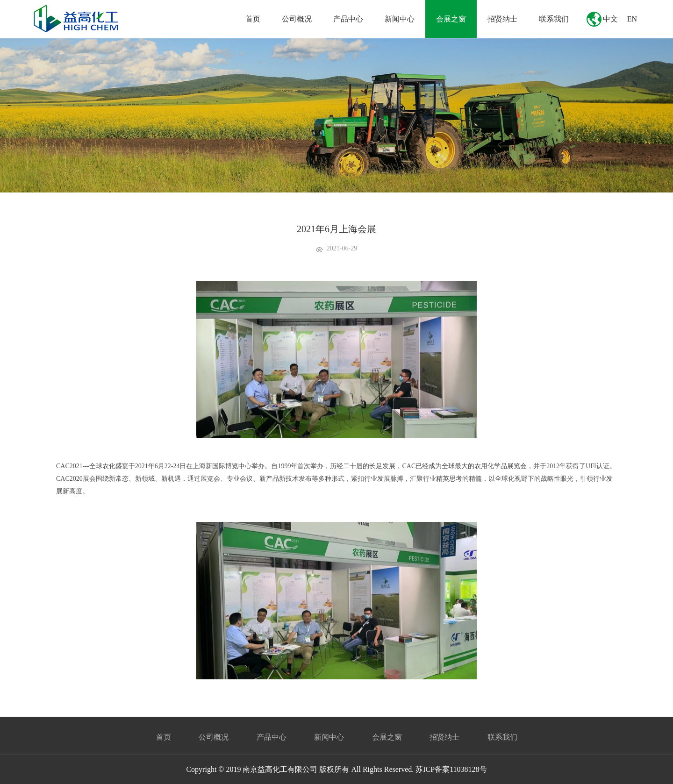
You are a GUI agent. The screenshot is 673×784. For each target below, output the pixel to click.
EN (632, 19)
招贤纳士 (502, 19)
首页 (253, 19)
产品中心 (348, 19)
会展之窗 (451, 19)
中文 (610, 19)
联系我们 (554, 19)
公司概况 (297, 19)
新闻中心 (400, 19)
